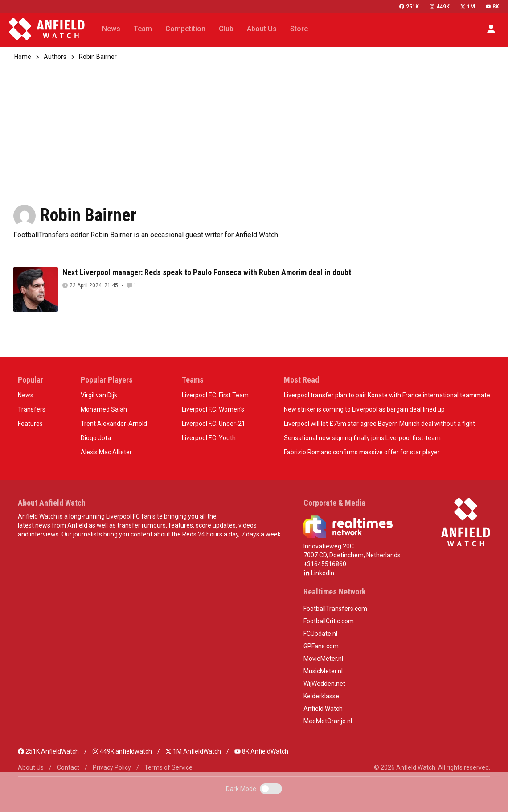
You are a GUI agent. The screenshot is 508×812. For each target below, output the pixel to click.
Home (23, 57)
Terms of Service (168, 767)
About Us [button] (262, 29)
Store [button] (299, 29)
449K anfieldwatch (122, 751)
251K (409, 7)
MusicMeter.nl (323, 671)
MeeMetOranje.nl (328, 721)
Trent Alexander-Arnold (114, 424)
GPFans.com (321, 646)
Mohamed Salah (104, 409)
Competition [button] (185, 29)
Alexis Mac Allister (106, 452)
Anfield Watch (323, 709)
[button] (491, 29)
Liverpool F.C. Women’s (213, 409)
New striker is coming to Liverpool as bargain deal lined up (364, 409)
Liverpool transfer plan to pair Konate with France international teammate (387, 395)
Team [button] (143, 29)
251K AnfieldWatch (48, 751)
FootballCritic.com (329, 621)
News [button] (111, 29)
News (26, 395)
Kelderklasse (321, 696)
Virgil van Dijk (99, 395)
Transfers (32, 409)
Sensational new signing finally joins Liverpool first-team (362, 438)
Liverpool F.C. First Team (215, 395)
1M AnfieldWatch (193, 751)
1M (468, 7)
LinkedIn (319, 573)
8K (492, 7)
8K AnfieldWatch (261, 751)
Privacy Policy (112, 767)
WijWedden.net (324, 684)
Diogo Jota (96, 438)
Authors (55, 57)
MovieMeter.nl (323, 659)
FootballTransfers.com (335, 609)
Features (30, 424)
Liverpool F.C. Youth (209, 438)
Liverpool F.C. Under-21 (213, 424)
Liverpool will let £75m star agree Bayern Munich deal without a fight (379, 424)
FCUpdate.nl (320, 634)
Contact (68, 767)
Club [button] (226, 29)
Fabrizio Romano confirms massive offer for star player (362, 452)
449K (439, 7)
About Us (31, 767)
